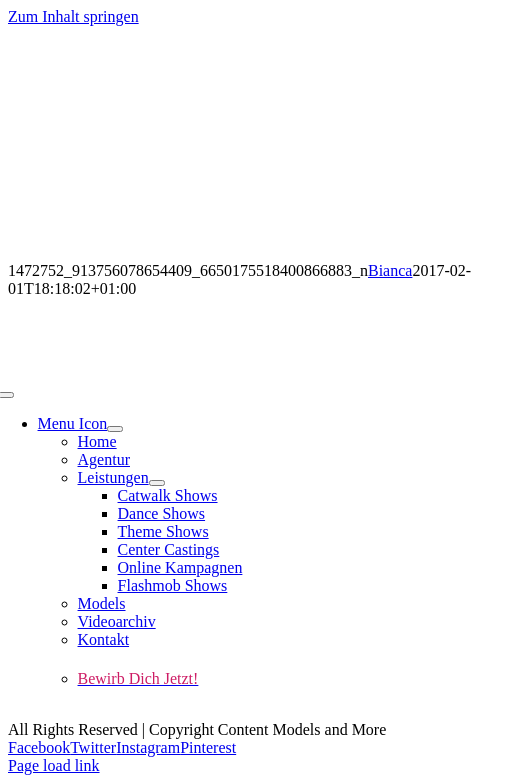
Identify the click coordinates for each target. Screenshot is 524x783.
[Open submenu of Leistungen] (157, 483)
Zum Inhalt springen (73, 16)
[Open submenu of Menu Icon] (115, 429)
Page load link (54, 765)
